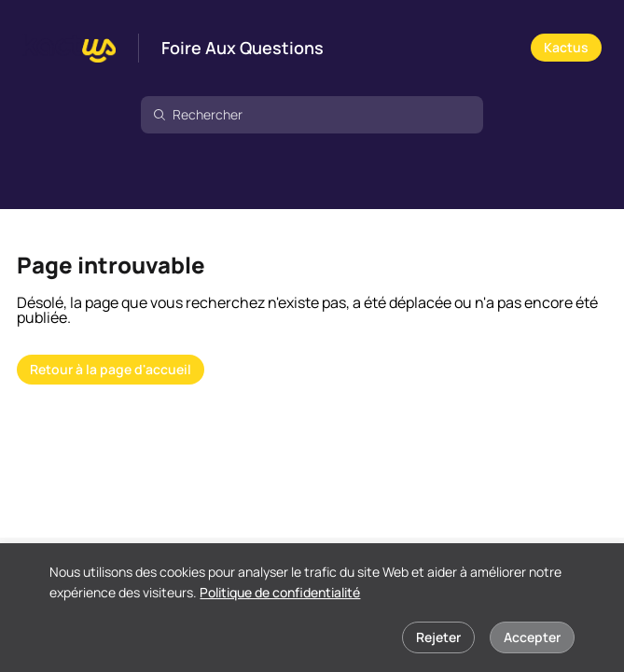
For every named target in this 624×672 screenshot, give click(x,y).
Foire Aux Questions (243, 49)
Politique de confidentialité (280, 592)
